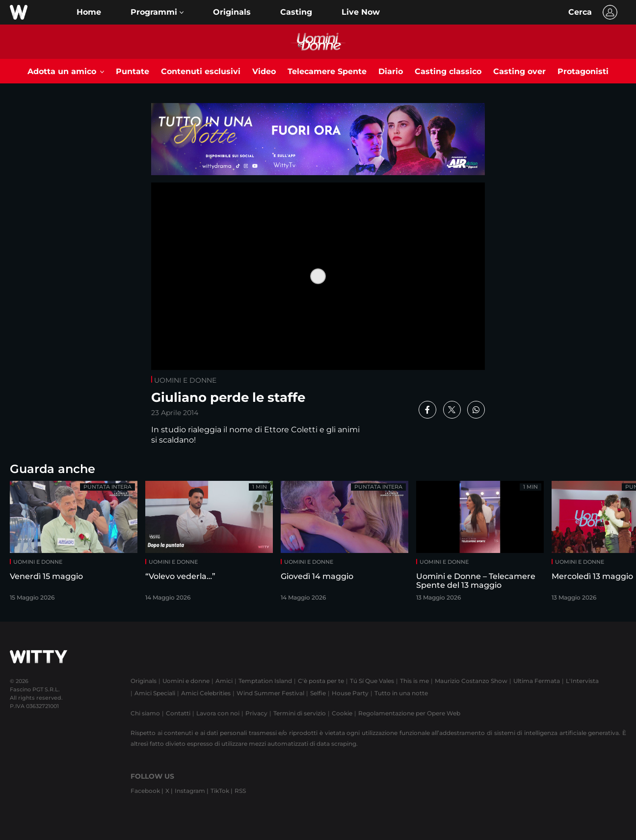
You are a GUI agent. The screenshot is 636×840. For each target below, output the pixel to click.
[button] (157, 12)
